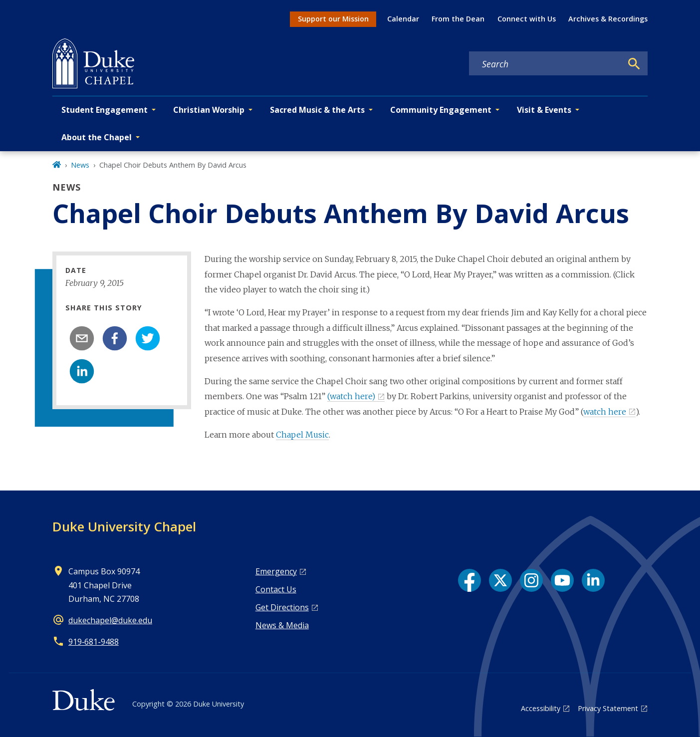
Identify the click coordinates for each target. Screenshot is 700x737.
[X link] (500, 580)
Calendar (403, 19)
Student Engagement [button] (105, 110)
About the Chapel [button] (97, 137)
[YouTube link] (562, 580)
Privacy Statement (608, 708)
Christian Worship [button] (209, 110)
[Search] (634, 64)
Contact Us (276, 589)
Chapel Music (302, 435)
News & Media (282, 625)
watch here (605, 412)
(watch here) (351, 396)
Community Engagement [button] (441, 110)
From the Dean (458, 19)
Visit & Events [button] (544, 110)
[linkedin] (82, 371)
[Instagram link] (531, 580)
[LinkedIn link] (593, 580)
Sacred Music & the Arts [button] (317, 110)
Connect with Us (527, 19)
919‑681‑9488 (94, 642)
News (80, 165)
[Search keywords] (545, 64)
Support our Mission (333, 19)
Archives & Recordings (608, 19)
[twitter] (148, 338)
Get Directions (282, 607)
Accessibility (541, 708)
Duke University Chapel (124, 526)
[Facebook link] (469, 580)
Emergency (276, 571)
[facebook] (115, 338)
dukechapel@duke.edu (110, 620)
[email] (82, 338)
